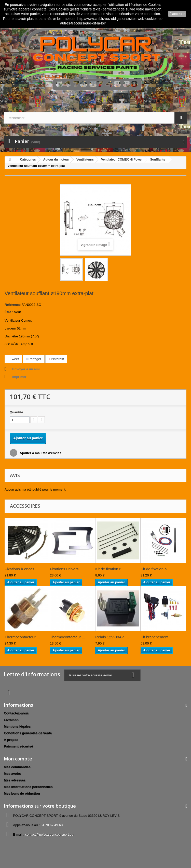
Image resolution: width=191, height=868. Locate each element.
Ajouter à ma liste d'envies (40, 453)
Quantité (16, 412)
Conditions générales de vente (28, 733)
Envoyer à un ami (26, 369)
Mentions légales (17, 726)
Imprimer (19, 377)
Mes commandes (17, 767)
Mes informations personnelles (28, 787)
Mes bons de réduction (22, 793)
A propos (11, 740)
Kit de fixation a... (155, 569)
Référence (13, 305)
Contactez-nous (16, 713)
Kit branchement (154, 637)
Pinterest (56, 359)
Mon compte (18, 759)
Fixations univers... (66, 569)
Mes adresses (15, 780)
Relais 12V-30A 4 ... (112, 637)
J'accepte (177, 14)
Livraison (11, 720)
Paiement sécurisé (18, 746)
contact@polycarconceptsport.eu (49, 834)
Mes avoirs (12, 774)
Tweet (13, 359)
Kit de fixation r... (109, 569)
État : (9, 312)
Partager (34, 359)
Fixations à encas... (21, 569)
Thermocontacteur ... (22, 637)
